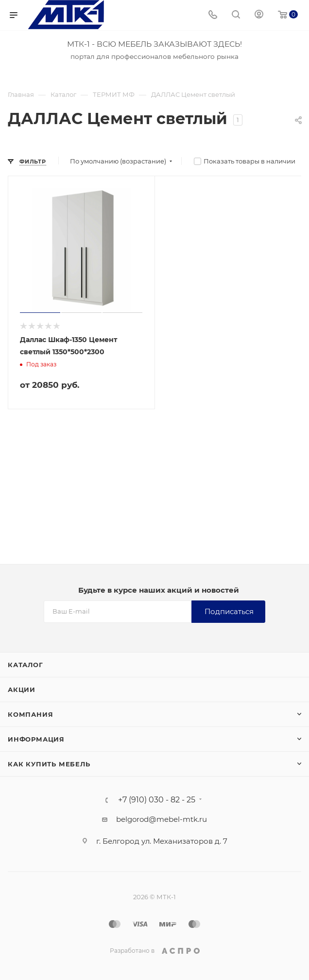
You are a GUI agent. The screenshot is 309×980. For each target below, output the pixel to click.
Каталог (26, 665)
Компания (30, 714)
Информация (36, 739)
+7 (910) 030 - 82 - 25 (157, 800)
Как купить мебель (49, 764)
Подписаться (229, 611)
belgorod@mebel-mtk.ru (162, 819)
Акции (22, 690)
